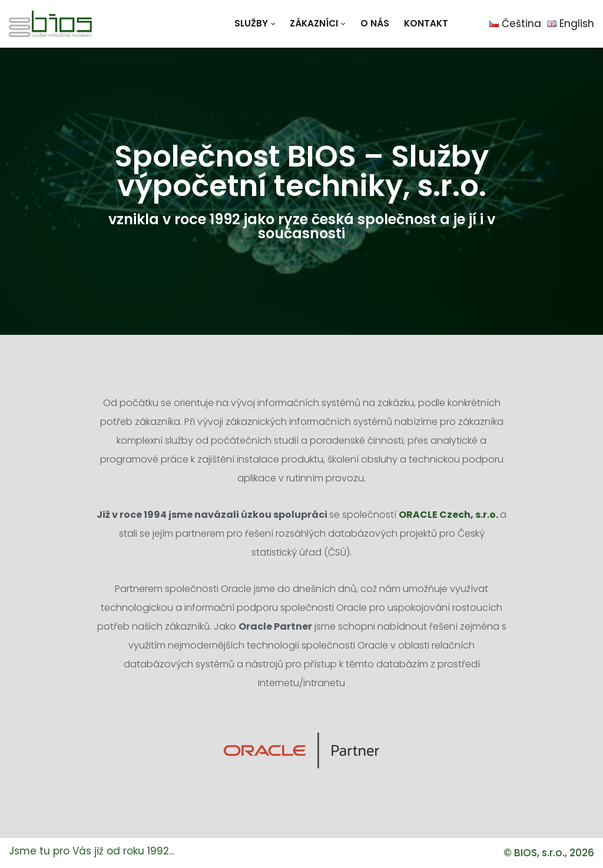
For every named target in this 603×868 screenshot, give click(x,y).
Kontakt (426, 23)
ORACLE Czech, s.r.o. (448, 515)
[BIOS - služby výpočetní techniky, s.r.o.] (50, 24)
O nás (375, 23)
